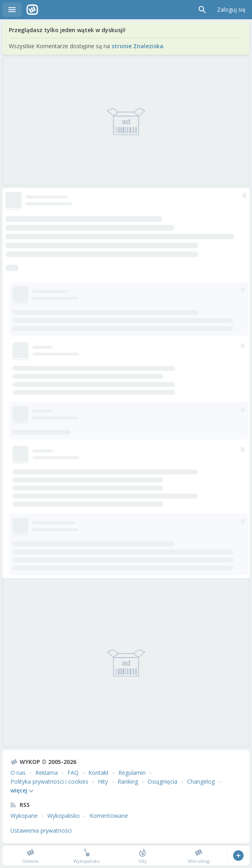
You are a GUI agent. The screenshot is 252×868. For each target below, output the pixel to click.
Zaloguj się (231, 9)
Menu (12, 10)
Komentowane (109, 816)
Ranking (128, 781)
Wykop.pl (32, 10)
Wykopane (24, 816)
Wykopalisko (64, 816)
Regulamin (132, 773)
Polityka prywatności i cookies (49, 781)
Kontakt (99, 773)
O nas (18, 773)
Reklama (47, 773)
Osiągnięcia (163, 781)
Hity (103, 781)
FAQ (73, 773)
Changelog (201, 781)
